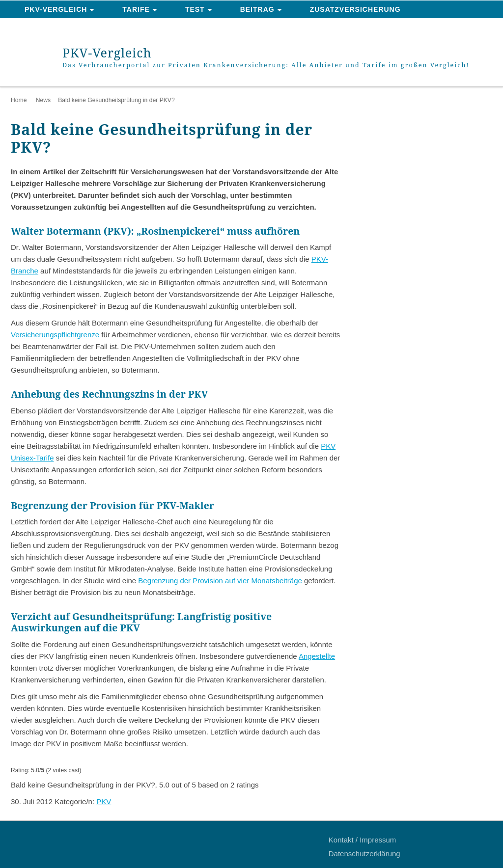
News (43, 100)
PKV (104, 801)
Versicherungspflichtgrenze (55, 335)
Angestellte (317, 656)
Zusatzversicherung (355, 9)
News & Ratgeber (62, 27)
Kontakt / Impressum (363, 840)
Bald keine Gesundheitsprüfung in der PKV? (116, 100)
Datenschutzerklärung (364, 854)
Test (195, 9)
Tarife (136, 9)
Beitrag (257, 9)
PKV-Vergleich (56, 9)
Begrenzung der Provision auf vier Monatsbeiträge (220, 581)
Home (19, 100)
